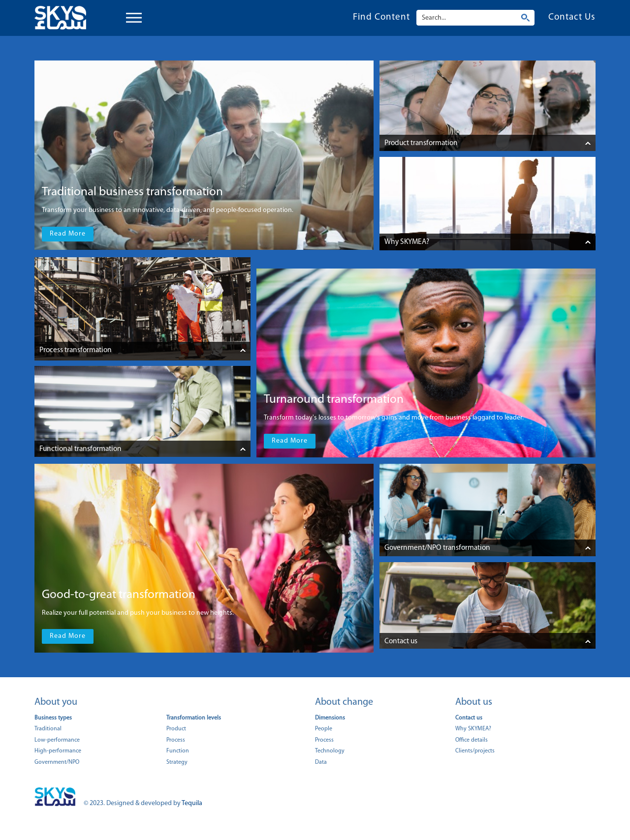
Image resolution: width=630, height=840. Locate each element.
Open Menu (139, 18)
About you (56, 702)
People (324, 729)
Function (178, 751)
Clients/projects (475, 751)
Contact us (469, 718)
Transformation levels (194, 718)
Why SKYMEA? (473, 729)
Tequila (192, 803)
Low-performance (57, 740)
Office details (472, 740)
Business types (53, 718)
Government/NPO (57, 762)
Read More (68, 234)
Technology (330, 751)
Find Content (381, 17)
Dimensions (330, 718)
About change (344, 702)
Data (321, 762)
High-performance (58, 751)
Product (176, 729)
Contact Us (572, 17)
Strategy (177, 762)
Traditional (48, 729)
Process (176, 740)
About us (474, 702)
